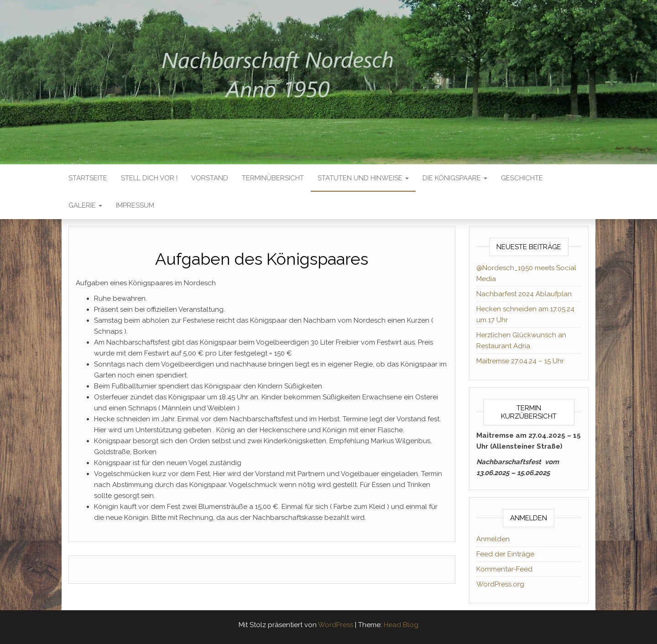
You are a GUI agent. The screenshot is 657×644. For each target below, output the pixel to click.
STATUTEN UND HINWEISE (363, 178)
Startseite (88, 178)
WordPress (336, 625)
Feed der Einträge (505, 554)
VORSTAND (210, 178)
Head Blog (401, 625)
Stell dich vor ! (149, 178)
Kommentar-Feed (504, 569)
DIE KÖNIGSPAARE (455, 178)
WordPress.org (500, 584)
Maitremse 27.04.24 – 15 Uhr (520, 361)
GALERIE (85, 205)
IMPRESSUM (135, 205)
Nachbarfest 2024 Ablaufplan (524, 294)
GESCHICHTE (522, 178)
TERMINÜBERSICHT (273, 178)
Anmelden (493, 539)
